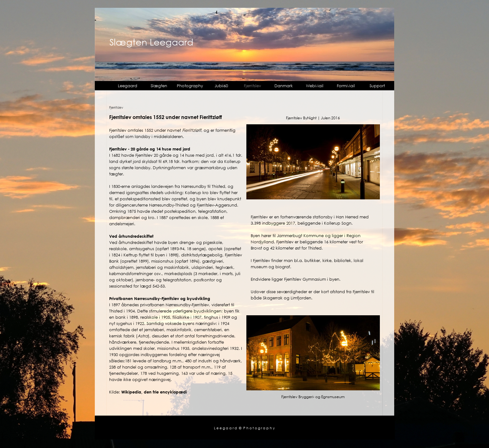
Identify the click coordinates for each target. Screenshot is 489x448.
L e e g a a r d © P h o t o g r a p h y (244, 428)
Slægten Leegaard (151, 42)
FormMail (346, 86)
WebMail (315, 86)
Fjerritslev (252, 86)
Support (377, 86)
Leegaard (128, 86)
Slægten (159, 86)
